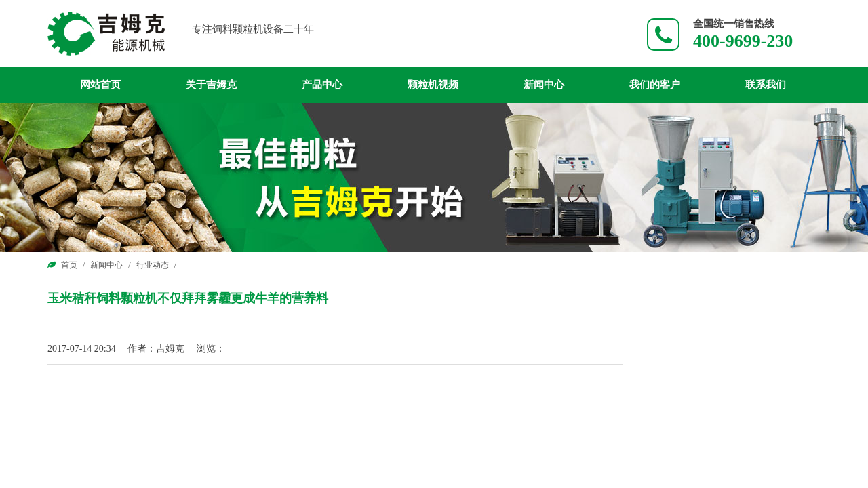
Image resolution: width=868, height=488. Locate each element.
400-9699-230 (743, 41)
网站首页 (100, 85)
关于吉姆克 (211, 85)
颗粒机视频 (433, 85)
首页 (69, 265)
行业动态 (153, 265)
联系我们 (766, 85)
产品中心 (322, 85)
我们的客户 (655, 85)
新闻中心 (544, 85)
